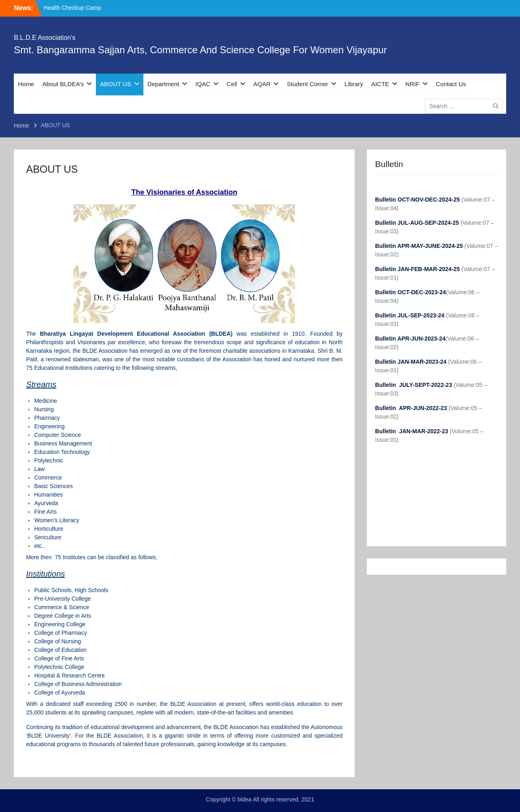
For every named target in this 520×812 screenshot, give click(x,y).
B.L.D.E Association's (45, 38)
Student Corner (308, 84)
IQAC (203, 84)
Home (26, 84)
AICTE (380, 84)
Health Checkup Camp (72, 8)
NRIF (413, 84)
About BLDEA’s (63, 84)
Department (163, 84)
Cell (232, 84)
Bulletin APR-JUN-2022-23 (412, 408)
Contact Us (451, 84)
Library (354, 84)
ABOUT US (115, 84)
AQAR (262, 84)
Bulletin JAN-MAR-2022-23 (412, 431)
